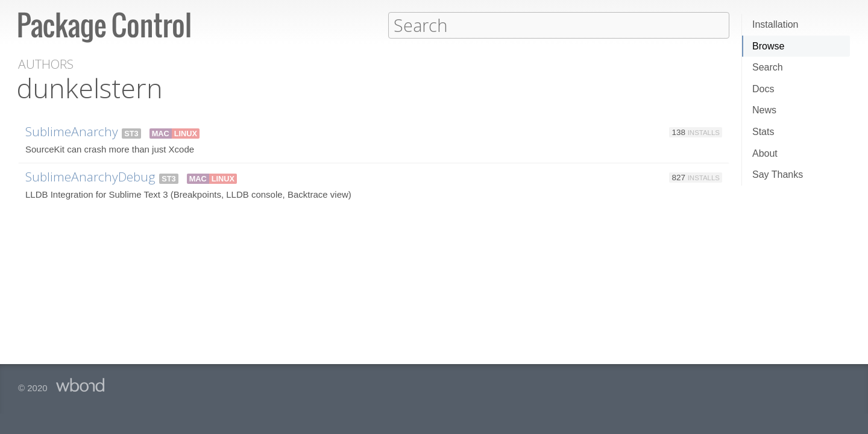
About (765, 153)
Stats (763, 132)
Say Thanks (778, 175)
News (764, 110)
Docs (763, 89)
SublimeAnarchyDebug (90, 176)
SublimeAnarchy (72, 131)
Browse (768, 46)
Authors (46, 64)
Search (768, 67)
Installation (775, 24)
